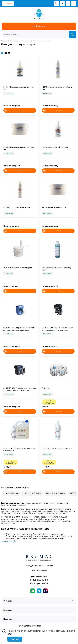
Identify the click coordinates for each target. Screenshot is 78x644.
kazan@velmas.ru (39, 583)
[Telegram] (39, 591)
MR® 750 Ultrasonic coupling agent (18, 268)
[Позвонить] (56, 4)
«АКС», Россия (11, 493)
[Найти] (72, 35)
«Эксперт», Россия (32, 493)
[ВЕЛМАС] (39, 15)
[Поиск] (37, 35)
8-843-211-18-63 (39, 577)
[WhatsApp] (33, 591)
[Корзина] (74, 4)
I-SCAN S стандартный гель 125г (55, 147)
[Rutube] (45, 591)
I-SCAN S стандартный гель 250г (17, 207)
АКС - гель (46, 388)
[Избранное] (68, 4)
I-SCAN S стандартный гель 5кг (55, 207)
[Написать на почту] (62, 4)
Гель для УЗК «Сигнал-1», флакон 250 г (58, 448)
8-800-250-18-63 (39, 580)
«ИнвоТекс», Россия (56, 493)
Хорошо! (15, 639)
